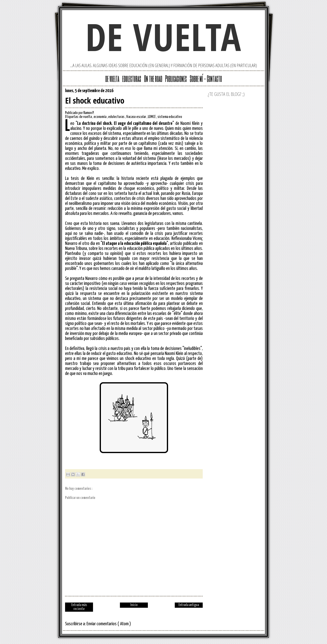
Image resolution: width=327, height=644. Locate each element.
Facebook (199, 92)
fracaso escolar (136, 117)
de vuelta (163, 37)
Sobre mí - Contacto (206, 78)
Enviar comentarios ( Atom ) (109, 624)
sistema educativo (170, 117)
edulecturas (132, 78)
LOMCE (152, 117)
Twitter (186, 92)
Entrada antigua (189, 605)
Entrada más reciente (79, 607)
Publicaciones (176, 78)
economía (100, 117)
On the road (153, 78)
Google (179, 92)
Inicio (134, 605)
